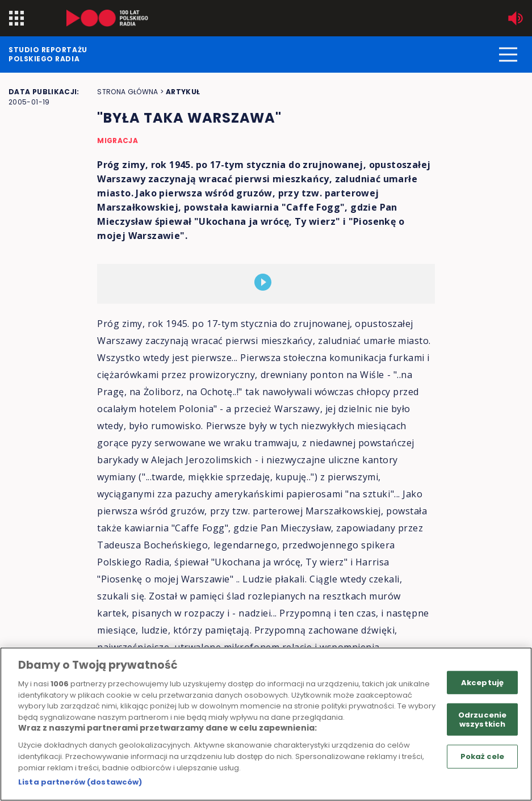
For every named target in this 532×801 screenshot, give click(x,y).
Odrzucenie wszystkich (482, 720)
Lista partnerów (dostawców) (80, 782)
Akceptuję (482, 682)
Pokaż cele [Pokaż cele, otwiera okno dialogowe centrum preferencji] (482, 756)
